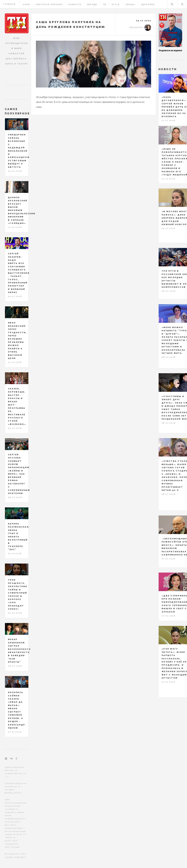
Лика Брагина (136, 27)
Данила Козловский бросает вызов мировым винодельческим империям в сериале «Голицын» (22, 210)
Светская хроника (49, 4)
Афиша (130, 4)
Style (116, 4)
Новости (75, 4)
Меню (182, 4)
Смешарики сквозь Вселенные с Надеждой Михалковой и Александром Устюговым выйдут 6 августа (19, 151)
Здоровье (148, 4)
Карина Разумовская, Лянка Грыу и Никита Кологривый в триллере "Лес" (19, 537)
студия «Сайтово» (16, 857)
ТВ (105, 4)
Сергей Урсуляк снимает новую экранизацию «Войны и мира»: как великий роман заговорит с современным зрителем (19, 474)
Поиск (172, 4)
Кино (27, 4)
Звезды (92, 4)
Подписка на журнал (170, 50)
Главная (9, 4)
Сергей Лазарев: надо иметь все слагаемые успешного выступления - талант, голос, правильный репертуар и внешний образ (19, 273)
